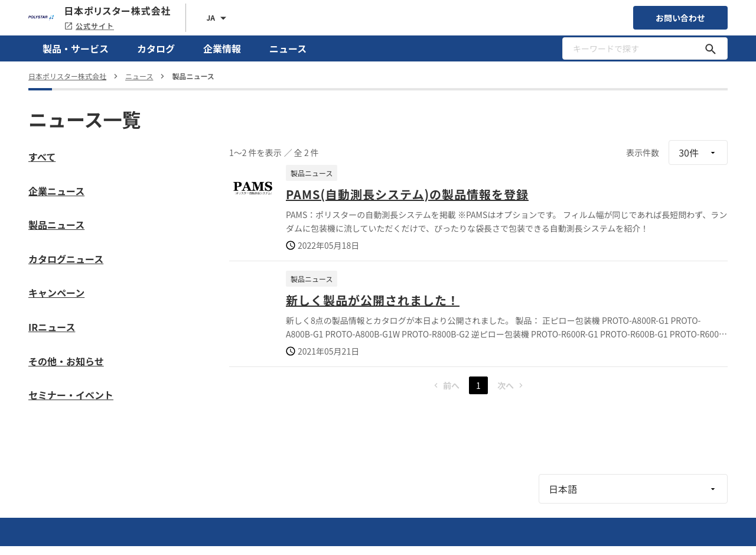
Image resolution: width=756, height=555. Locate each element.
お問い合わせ (680, 18)
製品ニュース (56, 225)
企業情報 (222, 48)
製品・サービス (76, 48)
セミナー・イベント (71, 395)
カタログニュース (66, 259)
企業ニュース (56, 191)
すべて (42, 157)
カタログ (156, 48)
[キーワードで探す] (711, 48)
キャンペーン (56, 293)
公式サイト (89, 26)
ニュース (288, 48)
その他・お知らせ (66, 361)
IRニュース (52, 327)
